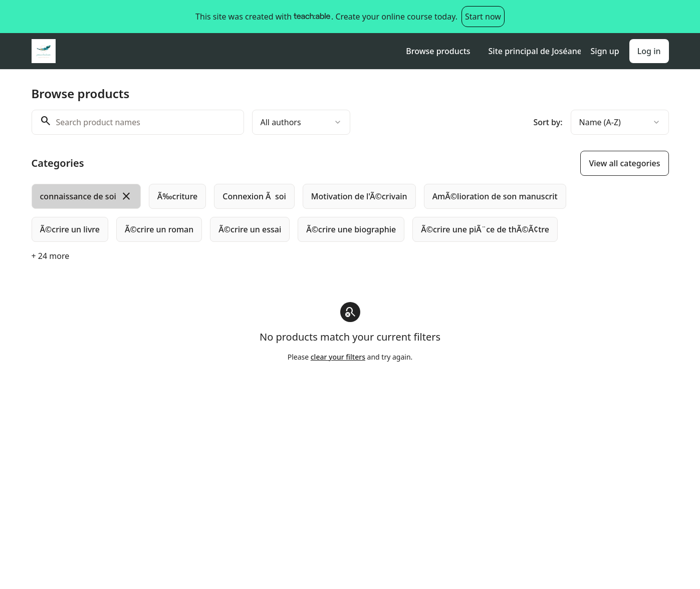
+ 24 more (51, 256)
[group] (309, 213)
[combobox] (301, 122)
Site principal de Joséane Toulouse (535, 51)
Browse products (438, 51)
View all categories (624, 163)
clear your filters (338, 357)
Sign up (605, 51)
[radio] (86, 196)
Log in (649, 51)
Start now (483, 17)
